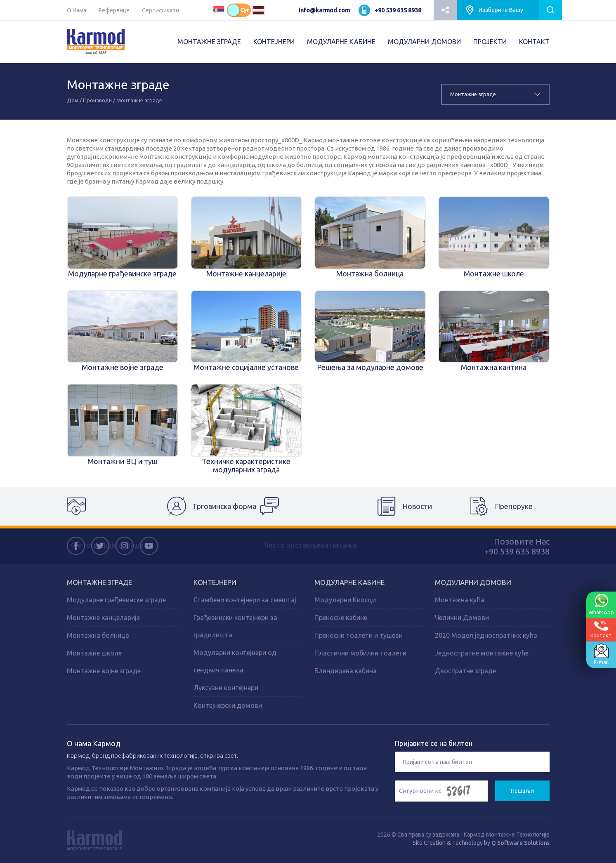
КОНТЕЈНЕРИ (274, 42)
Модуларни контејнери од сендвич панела (235, 661)
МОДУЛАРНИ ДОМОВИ (424, 42)
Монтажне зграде (99, 582)
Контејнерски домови (228, 705)
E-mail (601, 654)
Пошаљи (522, 791)
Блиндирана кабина (346, 671)
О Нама (77, 10)
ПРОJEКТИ (490, 42)
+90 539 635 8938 (398, 10)
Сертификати (160, 10)
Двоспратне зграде (465, 671)
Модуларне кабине (349, 582)
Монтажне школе (94, 653)
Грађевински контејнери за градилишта (235, 626)
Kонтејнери (215, 582)
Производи (97, 100)
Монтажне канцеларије (103, 618)
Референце (114, 10)
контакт (601, 629)
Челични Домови (462, 618)
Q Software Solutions (520, 843)
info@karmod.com (324, 10)
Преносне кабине (341, 618)
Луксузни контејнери (226, 688)
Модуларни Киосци (345, 600)
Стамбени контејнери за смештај (245, 600)
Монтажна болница (98, 635)
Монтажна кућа (460, 600)
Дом (73, 100)
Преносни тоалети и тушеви (359, 635)
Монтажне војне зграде (104, 671)
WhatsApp (601, 604)
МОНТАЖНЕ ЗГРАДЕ (209, 42)
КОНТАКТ (534, 42)
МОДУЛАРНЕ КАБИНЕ (341, 42)
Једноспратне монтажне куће (482, 653)
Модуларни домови (473, 582)
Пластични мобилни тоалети (360, 653)
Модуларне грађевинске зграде (116, 600)
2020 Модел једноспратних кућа (486, 635)
